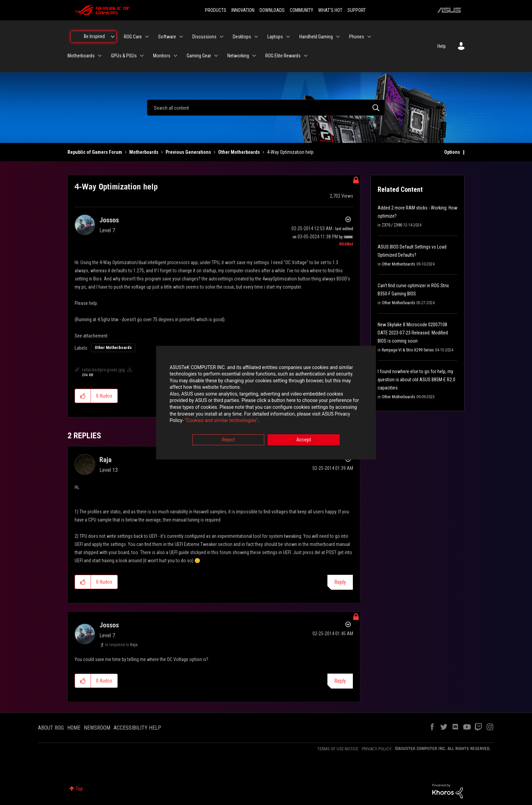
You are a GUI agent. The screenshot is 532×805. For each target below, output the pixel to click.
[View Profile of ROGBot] (346, 244)
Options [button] (452, 152)
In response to (121, 645)
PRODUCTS (216, 10)
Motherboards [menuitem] (81, 56)
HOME (74, 728)
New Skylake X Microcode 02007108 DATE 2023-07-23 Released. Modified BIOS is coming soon (413, 333)
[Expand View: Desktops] (256, 37)
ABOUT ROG (51, 728)
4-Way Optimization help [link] (290, 152)
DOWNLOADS (272, 10)
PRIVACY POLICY (377, 749)
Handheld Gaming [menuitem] (316, 37)
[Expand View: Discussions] (222, 37)
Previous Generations (188, 152)
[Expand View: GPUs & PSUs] (142, 56)
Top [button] (79, 789)
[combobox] (266, 108)
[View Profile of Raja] (106, 460)
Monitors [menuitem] (162, 56)
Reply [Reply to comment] (340, 582)
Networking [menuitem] (238, 56)
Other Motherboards (239, 152)
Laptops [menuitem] (275, 37)
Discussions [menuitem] (204, 37)
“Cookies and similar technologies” (222, 421)
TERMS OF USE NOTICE (338, 749)
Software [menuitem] (167, 37)
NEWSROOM (97, 728)
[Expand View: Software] (181, 37)
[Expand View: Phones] (369, 37)
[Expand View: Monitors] (175, 56)
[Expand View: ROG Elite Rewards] (306, 56)
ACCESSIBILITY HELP (137, 728)
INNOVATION (243, 10)
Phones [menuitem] (357, 37)
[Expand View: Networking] (254, 56)
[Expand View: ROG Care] (147, 37)
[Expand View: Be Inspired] (113, 37)
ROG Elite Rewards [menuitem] (283, 56)
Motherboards (144, 152)
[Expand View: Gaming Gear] (216, 56)
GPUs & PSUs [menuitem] (124, 56)
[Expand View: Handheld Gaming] (338, 37)
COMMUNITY (301, 10)
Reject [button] (229, 440)
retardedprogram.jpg (103, 370)
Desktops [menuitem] (242, 37)
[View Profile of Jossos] (109, 220)
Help (442, 46)
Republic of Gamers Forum (95, 152)
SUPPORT (357, 10)
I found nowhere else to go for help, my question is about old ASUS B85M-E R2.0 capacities (416, 380)
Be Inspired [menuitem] (94, 36)
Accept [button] (304, 440)
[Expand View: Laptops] (288, 37)
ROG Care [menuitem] (133, 37)
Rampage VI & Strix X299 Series (408, 350)
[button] (83, 396)
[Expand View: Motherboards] (100, 56)
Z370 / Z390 (392, 225)
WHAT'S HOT (330, 10)
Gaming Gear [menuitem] (199, 56)
